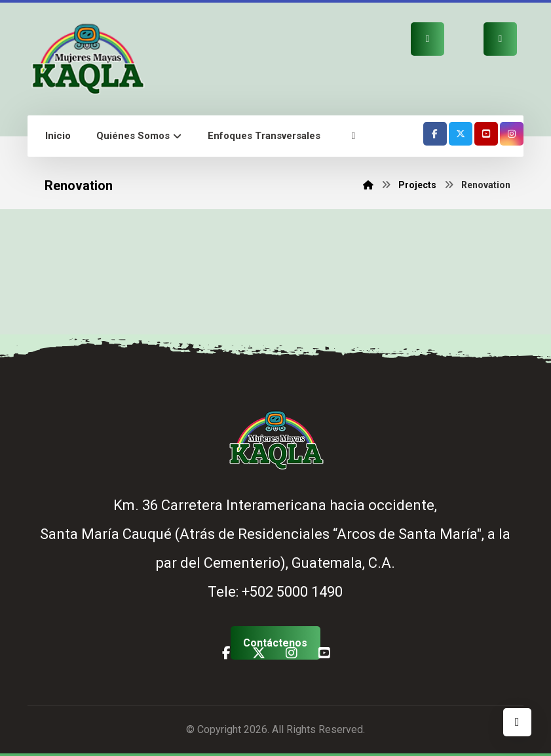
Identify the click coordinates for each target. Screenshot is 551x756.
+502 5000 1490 (292, 592)
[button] (353, 136)
